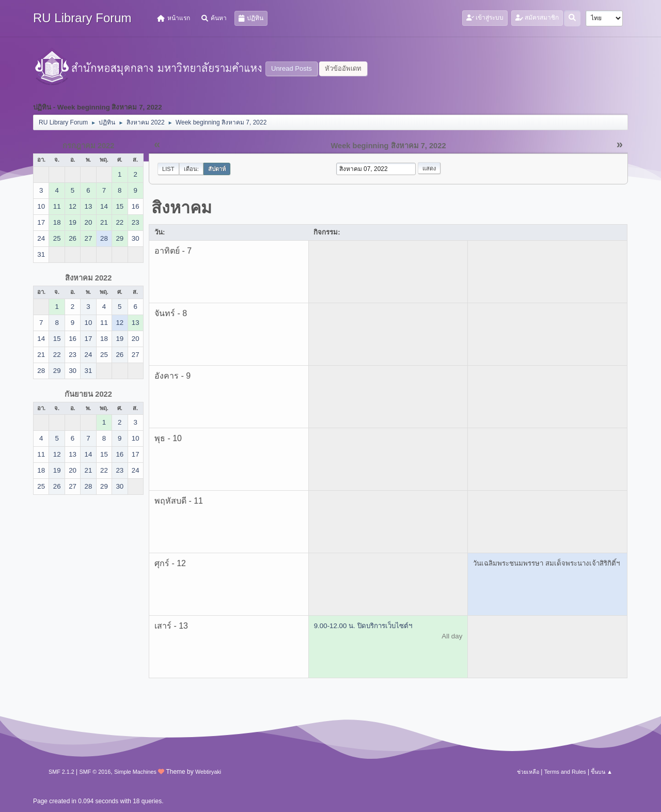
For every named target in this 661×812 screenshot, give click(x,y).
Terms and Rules (565, 772)
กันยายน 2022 (88, 394)
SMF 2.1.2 (61, 772)
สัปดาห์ (217, 169)
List (168, 169)
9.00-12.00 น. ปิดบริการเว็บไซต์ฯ (363, 626)
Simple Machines (135, 772)
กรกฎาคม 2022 (89, 146)
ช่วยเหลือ (528, 772)
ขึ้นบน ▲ (602, 772)
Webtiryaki (208, 772)
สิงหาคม (182, 208)
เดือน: (191, 169)
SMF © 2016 (95, 772)
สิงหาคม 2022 (89, 278)
